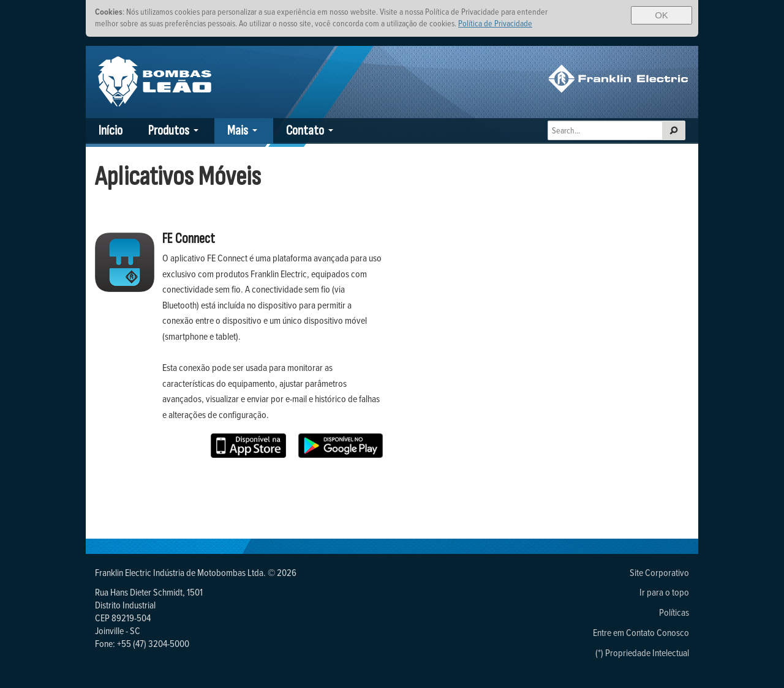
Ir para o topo (664, 592)
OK (661, 15)
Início (111, 131)
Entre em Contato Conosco (641, 632)
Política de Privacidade (495, 23)
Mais (238, 131)
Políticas (674, 612)
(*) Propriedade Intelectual (642, 652)
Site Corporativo (659, 572)
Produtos (169, 131)
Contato (305, 131)
